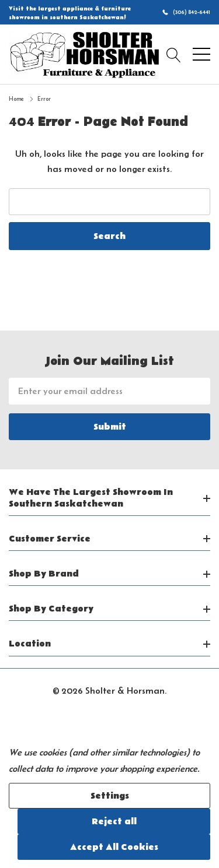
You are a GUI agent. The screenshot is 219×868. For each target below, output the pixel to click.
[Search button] (174, 54)
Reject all (114, 821)
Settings (110, 796)
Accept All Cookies (114, 847)
